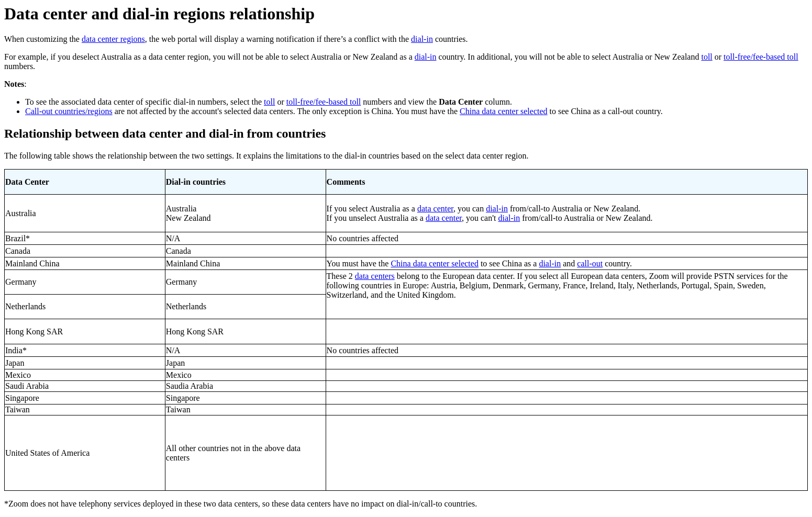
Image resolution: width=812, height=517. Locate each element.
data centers (375, 276)
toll (707, 57)
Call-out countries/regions (69, 111)
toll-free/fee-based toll (761, 57)
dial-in (422, 39)
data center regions (113, 39)
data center (435, 209)
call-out (590, 263)
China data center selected (503, 111)
